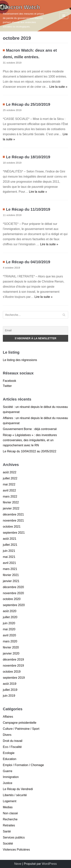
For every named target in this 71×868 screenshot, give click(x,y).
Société (8, 844)
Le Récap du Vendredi (18, 789)
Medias (8, 807)
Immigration (11, 777)
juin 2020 (9, 623)
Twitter (7, 386)
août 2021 (10, 539)
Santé (7, 831)
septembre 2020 (14, 605)
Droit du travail (13, 741)
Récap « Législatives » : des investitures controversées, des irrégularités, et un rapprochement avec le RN (30, 440)
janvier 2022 (11, 508)
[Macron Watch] (24, 16)
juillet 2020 (10, 617)
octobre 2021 (12, 527)
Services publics (14, 837)
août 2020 (10, 611)
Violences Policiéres (16, 850)
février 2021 (11, 575)
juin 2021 (9, 551)
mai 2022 (9, 484)
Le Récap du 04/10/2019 (28, 262)
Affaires (8, 717)
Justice (8, 783)
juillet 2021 (10, 545)
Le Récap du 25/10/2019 (28, 104)
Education (10, 759)
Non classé (10, 813)
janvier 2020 (11, 653)
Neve (18, 864)
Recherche (10, 819)
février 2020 (11, 647)
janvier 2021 (11, 581)
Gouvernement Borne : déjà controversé (30, 429)
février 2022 (11, 502)
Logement (10, 801)
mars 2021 (10, 569)
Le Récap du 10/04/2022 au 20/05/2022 (30, 451)
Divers (7, 735)
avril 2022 (9, 490)
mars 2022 (10, 496)
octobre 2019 (12, 672)
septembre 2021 (14, 533)
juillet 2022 (10, 478)
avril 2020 (9, 635)
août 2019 (10, 684)
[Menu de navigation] (64, 16)
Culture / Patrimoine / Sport (21, 729)
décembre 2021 (13, 514)
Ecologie (9, 753)
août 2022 (10, 472)
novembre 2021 (13, 521)
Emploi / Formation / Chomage (23, 765)
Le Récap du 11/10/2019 (28, 209)
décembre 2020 (13, 587)
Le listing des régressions (20, 360)
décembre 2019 (13, 660)
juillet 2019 (10, 690)
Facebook (9, 381)
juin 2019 (9, 696)
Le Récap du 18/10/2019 (28, 157)
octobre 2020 (12, 599)
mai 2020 (9, 629)
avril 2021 (9, 563)
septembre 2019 (14, 678)
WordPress (49, 864)
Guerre (8, 771)
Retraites (9, 825)
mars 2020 (10, 641)
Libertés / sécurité (15, 795)
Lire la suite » (58, 87)
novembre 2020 (13, 593)
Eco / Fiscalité (12, 747)
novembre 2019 (13, 666)
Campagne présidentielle (20, 723)
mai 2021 (9, 557)
